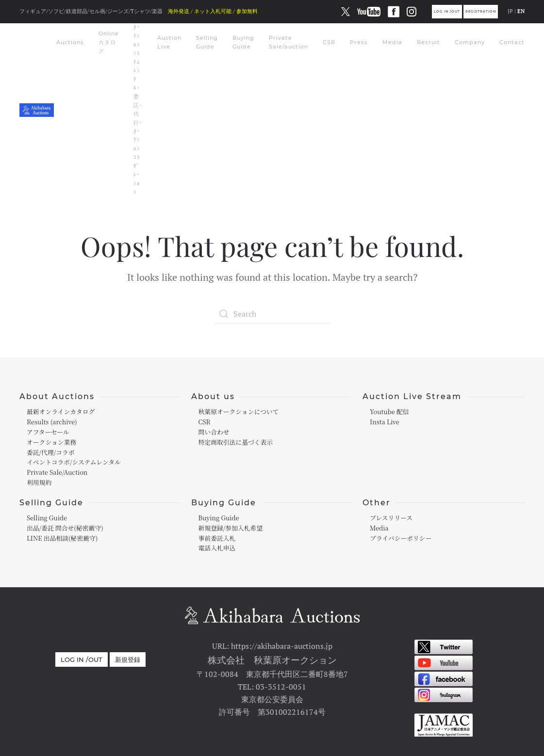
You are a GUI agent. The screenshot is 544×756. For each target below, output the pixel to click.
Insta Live (385, 422)
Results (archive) (52, 422)
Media (392, 42)
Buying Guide (243, 42)
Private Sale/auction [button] (288, 42)
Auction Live (169, 42)
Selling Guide (207, 42)
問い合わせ (214, 432)
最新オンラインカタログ (61, 411)
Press (359, 42)
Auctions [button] (70, 42)
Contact (512, 42)
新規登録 (128, 659)
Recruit (429, 42)
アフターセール (48, 432)
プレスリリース (391, 518)
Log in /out (447, 12)
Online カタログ (109, 42)
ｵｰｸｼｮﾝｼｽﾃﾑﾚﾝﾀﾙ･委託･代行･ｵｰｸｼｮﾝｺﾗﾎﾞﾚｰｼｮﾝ (138, 110)
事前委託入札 (217, 538)
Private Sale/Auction (57, 472)
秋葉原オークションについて (239, 411)
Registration (481, 12)
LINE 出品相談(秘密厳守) (62, 538)
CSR (329, 42)
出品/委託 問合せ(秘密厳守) (65, 528)
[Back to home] (38, 110)
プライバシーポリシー (401, 538)
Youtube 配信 (389, 411)
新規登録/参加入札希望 (231, 528)
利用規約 (39, 482)
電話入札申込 (217, 548)
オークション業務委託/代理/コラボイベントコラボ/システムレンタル (74, 452)
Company (470, 42)
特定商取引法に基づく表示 (236, 442)
